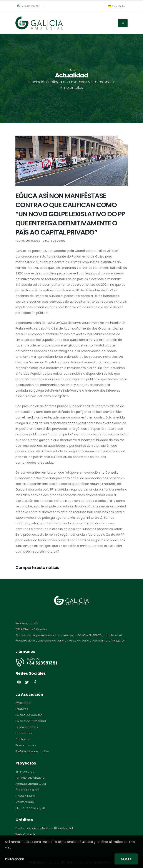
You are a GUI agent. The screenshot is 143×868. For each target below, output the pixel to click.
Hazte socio (24, 733)
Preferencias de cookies (33, 751)
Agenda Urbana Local (31, 784)
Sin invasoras (25, 772)
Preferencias (15, 859)
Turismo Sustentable (30, 778)
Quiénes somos (27, 727)
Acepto (126, 859)
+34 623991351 (29, 6)
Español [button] (116, 6)
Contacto (22, 739)
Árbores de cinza (27, 790)
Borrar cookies (26, 745)
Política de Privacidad (31, 721)
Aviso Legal (23, 703)
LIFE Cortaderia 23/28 (30, 808)
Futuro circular (25, 796)
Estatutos (22, 709)
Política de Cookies (29, 715)
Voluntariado (25, 802)
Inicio (72, 70)
